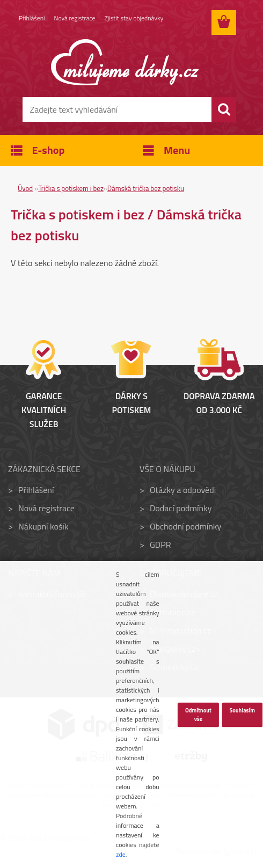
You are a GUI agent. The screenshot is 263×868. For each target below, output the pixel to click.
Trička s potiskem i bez (71, 188)
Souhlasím (242, 710)
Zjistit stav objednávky (135, 19)
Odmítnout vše (198, 715)
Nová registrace (75, 19)
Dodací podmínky (181, 508)
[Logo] (125, 62)
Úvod (25, 188)
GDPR (160, 545)
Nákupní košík (43, 526)
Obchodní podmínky (185, 526)
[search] (224, 109)
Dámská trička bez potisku (146, 188)
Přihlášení (32, 19)
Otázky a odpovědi (183, 490)
